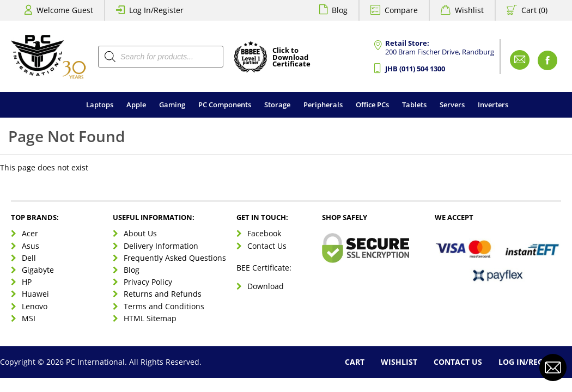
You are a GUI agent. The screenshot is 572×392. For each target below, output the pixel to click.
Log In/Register (156, 10)
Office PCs (372, 105)
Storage (277, 105)
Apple (136, 105)
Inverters (493, 105)
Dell (29, 258)
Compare (401, 10)
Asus (31, 246)
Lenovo (35, 306)
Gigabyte (38, 270)
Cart (355, 362)
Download (266, 286)
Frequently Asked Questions (175, 258)
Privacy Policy (148, 282)
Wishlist (469, 10)
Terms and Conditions (164, 306)
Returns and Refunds (163, 294)
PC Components (225, 105)
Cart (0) (534, 10)
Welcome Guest (65, 10)
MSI (29, 318)
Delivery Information (161, 246)
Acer (30, 233)
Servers (452, 105)
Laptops (100, 105)
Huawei (35, 294)
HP (27, 282)
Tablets (414, 105)
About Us (140, 233)
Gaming (172, 105)
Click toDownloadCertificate (291, 58)
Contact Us (267, 246)
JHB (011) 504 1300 (415, 69)
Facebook (264, 233)
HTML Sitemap (150, 318)
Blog (340, 10)
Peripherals (323, 105)
